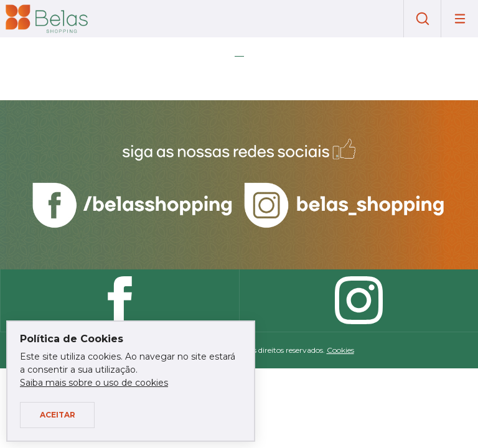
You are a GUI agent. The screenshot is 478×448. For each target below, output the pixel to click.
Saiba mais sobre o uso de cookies (94, 383)
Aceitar (58, 415)
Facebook (119, 301)
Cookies (340, 350)
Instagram (358, 301)
